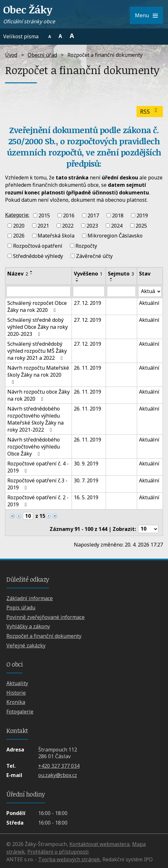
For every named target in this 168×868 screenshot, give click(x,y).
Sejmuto (121, 274)
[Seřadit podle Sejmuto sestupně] (111, 281)
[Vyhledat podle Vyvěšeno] (89, 291)
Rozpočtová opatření (38, 246)
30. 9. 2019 (86, 464)
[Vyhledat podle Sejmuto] (122, 291)
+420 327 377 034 (59, 766)
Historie (16, 693)
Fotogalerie (20, 712)
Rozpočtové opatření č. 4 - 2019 (38, 467)
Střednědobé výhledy (38, 256)
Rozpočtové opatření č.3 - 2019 (37, 484)
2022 (68, 225)
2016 (69, 215)
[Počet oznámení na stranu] (148, 529)
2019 (142, 215)
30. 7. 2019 (86, 480)
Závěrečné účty (94, 256)
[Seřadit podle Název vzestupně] (31, 271)
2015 (44, 215)
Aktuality (17, 683)
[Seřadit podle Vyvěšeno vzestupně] (77, 278)
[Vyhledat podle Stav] (150, 291)
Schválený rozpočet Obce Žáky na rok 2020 (37, 306)
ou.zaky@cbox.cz (58, 775)
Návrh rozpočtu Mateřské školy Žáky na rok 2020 (38, 374)
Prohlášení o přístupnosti (58, 852)
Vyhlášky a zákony (28, 626)
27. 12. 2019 (87, 303)
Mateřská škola (56, 236)
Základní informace (30, 598)
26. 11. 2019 (87, 368)
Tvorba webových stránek (69, 859)
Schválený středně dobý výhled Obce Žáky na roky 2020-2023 (38, 327)
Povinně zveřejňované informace (45, 617)
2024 (117, 225)
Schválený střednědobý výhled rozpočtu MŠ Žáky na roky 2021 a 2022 (37, 351)
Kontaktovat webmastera (99, 844)
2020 (19, 225)
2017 (93, 215)
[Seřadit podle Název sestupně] (31, 274)
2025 (141, 225)
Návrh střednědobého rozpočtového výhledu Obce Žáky (34, 447)
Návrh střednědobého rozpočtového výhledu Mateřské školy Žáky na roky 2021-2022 (35, 419)
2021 (43, 225)
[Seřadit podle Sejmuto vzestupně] (111, 278)
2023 (92, 225)
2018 (118, 215)
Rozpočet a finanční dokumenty (44, 636)
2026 (19, 236)
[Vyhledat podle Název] (38, 291)
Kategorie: (17, 215)
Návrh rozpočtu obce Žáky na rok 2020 (38, 395)
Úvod (11, 55)
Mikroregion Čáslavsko (115, 236)
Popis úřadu (21, 608)
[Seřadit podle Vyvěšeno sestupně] (77, 281)
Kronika (16, 702)
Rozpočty (86, 246)
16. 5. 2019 (86, 497)
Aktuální (149, 303)
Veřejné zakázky (26, 645)
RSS (150, 111)
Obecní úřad (42, 55)
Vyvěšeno (88, 274)
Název (18, 274)
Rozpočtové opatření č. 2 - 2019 (38, 501)
